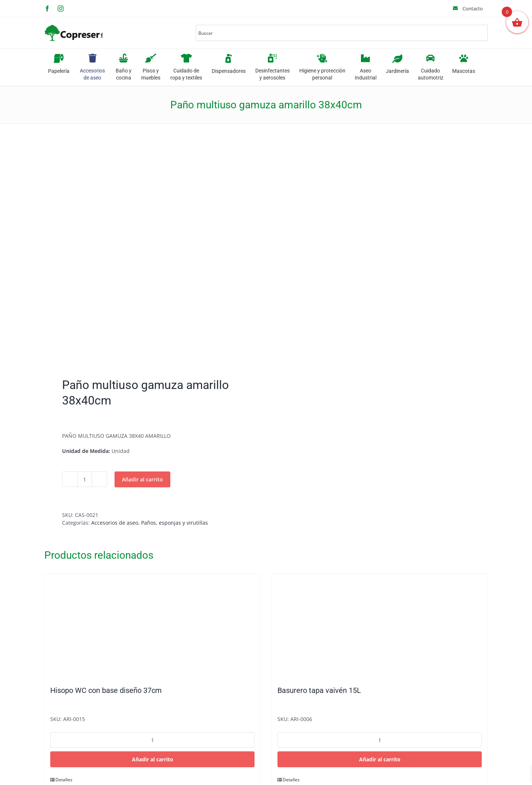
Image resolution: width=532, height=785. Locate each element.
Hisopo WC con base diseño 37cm (106, 690)
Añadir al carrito (142, 479)
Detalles (64, 780)
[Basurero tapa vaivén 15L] (380, 626)
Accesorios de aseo (115, 523)
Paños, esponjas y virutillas (175, 523)
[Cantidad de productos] (85, 479)
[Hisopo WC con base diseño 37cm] (152, 626)
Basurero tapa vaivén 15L (319, 690)
